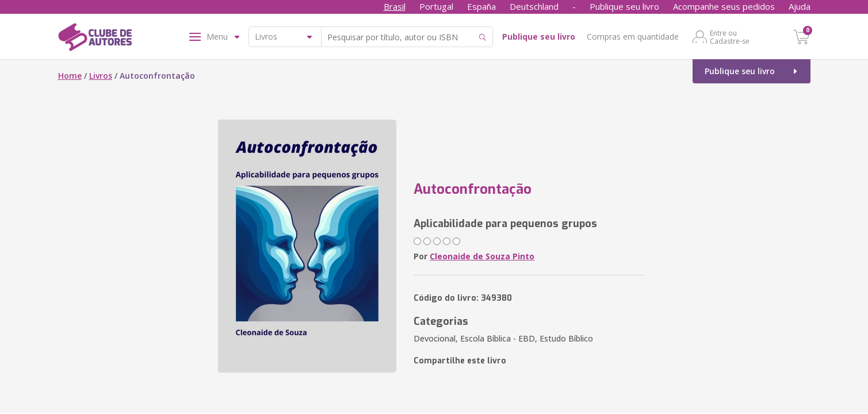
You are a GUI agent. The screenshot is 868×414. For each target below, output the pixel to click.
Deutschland (534, 6)
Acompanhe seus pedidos (724, 6)
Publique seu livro (624, 6)
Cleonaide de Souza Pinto (482, 256)
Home (70, 76)
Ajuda (800, 6)
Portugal (436, 6)
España (481, 6)
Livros (101, 76)
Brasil (395, 6)
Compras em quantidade (633, 37)
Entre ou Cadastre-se (730, 37)
